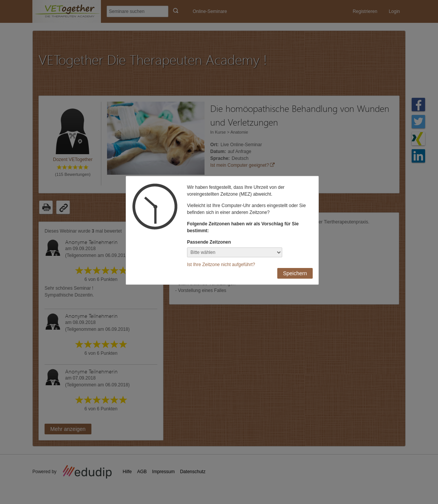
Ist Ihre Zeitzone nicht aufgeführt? (221, 265)
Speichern (295, 273)
